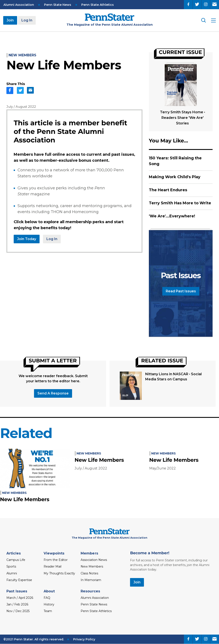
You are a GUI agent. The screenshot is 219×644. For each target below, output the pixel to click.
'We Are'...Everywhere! (172, 216)
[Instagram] (206, 5)
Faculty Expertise (19, 580)
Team (48, 611)
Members (89, 553)
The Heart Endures (168, 190)
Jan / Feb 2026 (17, 604)
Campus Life (16, 560)
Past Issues (17, 591)
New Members (22, 55)
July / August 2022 (21, 107)
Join (10, 20)
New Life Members (25, 500)
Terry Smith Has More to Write (180, 203)
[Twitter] (197, 5)
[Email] (215, 5)
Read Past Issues (181, 291)
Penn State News (58, 5)
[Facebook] (188, 5)
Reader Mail (53, 566)
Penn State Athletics (98, 5)
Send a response (53, 393)
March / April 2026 (20, 598)
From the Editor (56, 560)
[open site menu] (213, 20)
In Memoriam (91, 580)
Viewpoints (54, 553)
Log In (27, 20)
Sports (11, 566)
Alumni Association (19, 5)
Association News (94, 560)
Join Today (27, 239)
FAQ (47, 598)
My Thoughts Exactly (59, 573)
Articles (14, 553)
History (49, 604)
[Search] (203, 20)
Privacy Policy (84, 639)
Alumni (12, 573)
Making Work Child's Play (175, 177)
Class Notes (89, 573)
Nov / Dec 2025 (18, 611)
